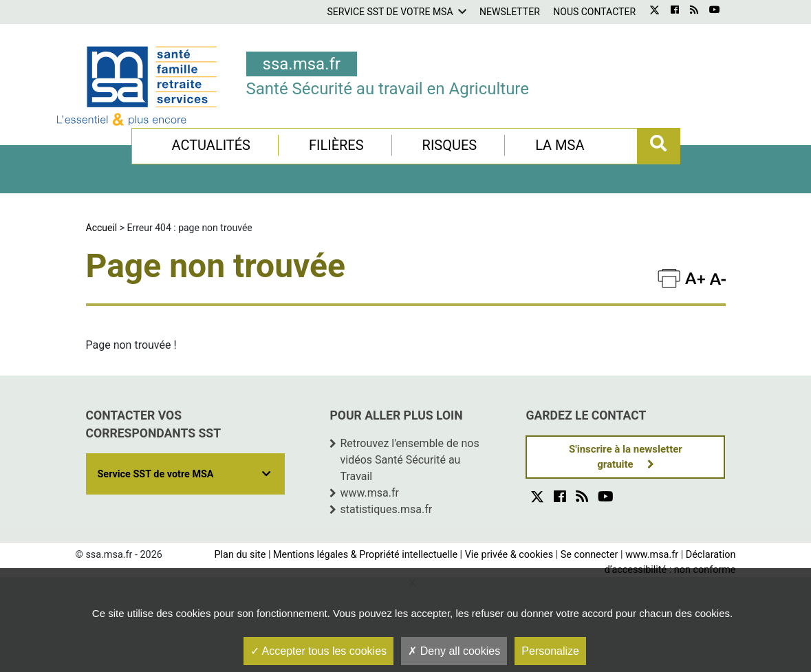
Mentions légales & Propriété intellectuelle (365, 555)
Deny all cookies (454, 651)
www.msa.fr (369, 493)
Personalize (550, 651)
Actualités (211, 145)
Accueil (102, 228)
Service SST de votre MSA (390, 12)
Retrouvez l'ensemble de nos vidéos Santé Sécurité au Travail (409, 460)
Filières (336, 145)
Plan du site (240, 555)
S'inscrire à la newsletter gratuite (626, 457)
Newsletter (510, 12)
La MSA (560, 145)
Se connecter (590, 555)
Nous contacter (594, 12)
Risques (450, 145)
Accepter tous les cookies (318, 651)
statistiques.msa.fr (386, 509)
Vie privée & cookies (509, 555)
